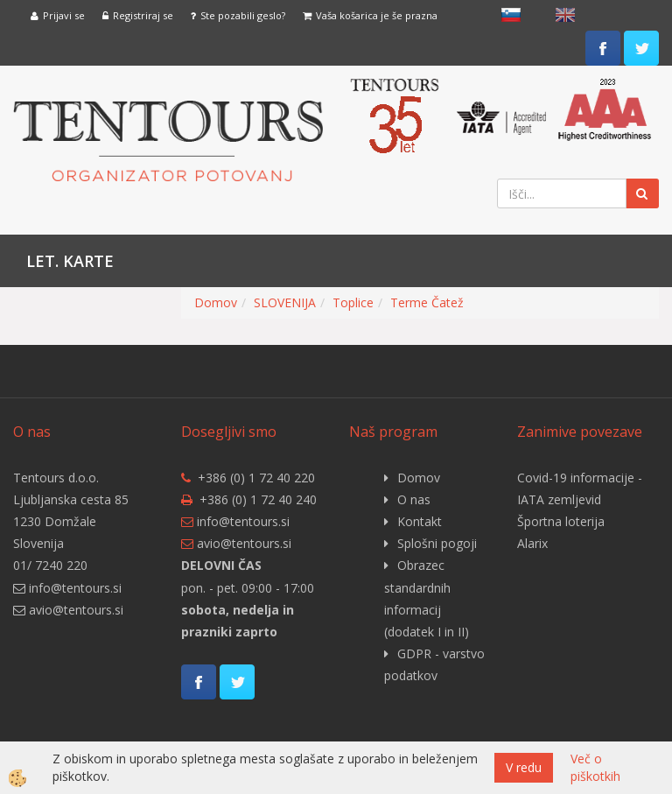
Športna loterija (561, 521)
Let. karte (70, 261)
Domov (216, 302)
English (565, 15)
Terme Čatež (427, 302)
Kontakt (420, 521)
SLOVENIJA (285, 302)
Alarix (532, 543)
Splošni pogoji (437, 543)
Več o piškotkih (595, 767)
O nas (414, 499)
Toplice (353, 302)
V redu (524, 767)
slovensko (511, 15)
